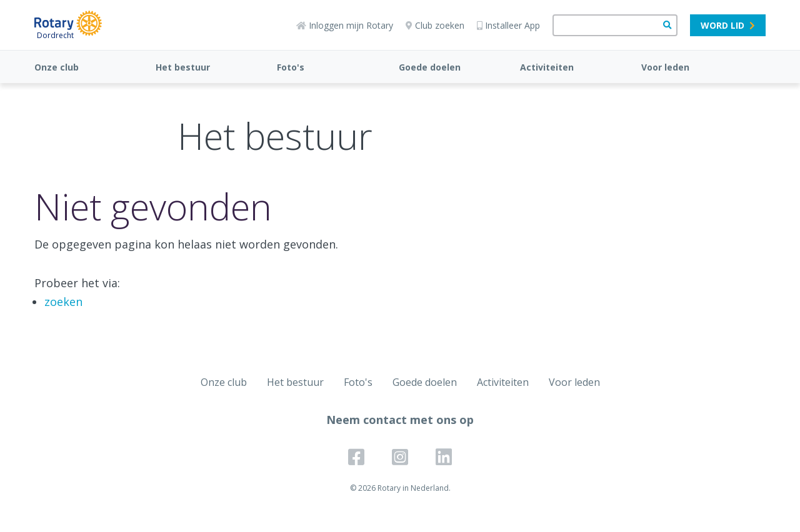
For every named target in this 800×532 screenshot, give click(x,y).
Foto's (291, 67)
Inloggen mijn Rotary (345, 25)
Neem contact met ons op (400, 420)
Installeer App (508, 25)
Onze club (57, 67)
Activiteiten (547, 67)
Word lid (728, 25)
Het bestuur (183, 67)
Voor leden (665, 67)
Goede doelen (430, 67)
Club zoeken (435, 25)
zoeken (63, 302)
